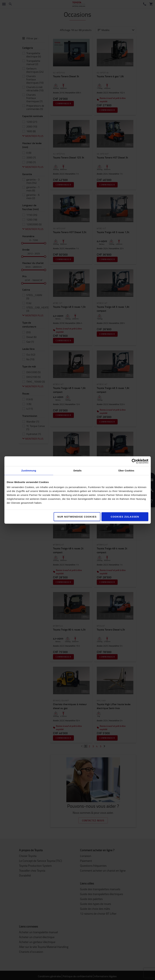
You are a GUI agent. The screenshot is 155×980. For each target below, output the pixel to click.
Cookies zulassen (125, 517)
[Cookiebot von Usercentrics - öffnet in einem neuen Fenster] (134, 461)
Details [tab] (78, 471)
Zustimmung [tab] (29, 471)
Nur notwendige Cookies (77, 517)
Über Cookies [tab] (126, 471)
